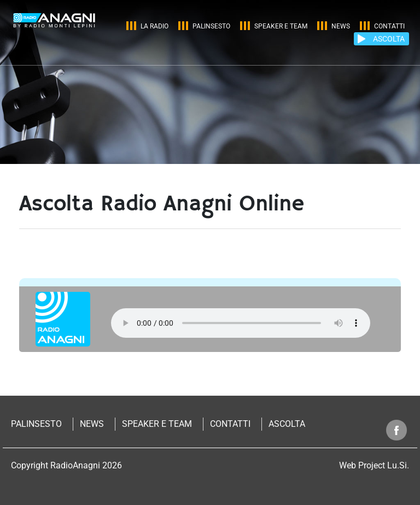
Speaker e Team (281, 26)
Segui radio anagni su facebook (397, 430)
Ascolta (287, 424)
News (341, 26)
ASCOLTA (389, 39)
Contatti (389, 26)
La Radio (154, 26)
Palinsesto (211, 26)
